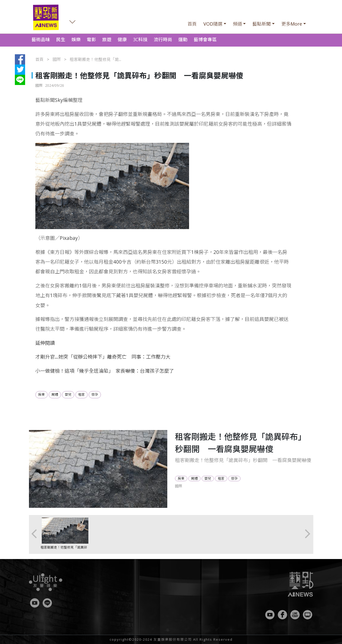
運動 (183, 39)
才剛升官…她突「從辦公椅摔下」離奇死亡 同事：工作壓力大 (103, 357)
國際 (57, 59)
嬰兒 (68, 394)
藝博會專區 (205, 39)
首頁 (192, 24)
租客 (81, 394)
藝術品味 (41, 39)
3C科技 (140, 39)
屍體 (55, 394)
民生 (61, 39)
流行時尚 (163, 39)
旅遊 (107, 39)
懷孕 (95, 394)
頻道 (237, 24)
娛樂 (76, 39)
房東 (42, 394)
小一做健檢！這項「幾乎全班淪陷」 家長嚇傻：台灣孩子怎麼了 (105, 371)
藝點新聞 (262, 24)
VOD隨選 (213, 24)
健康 (122, 39)
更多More (292, 24)
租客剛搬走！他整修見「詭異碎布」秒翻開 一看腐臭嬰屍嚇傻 (64, 550)
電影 (91, 39)
